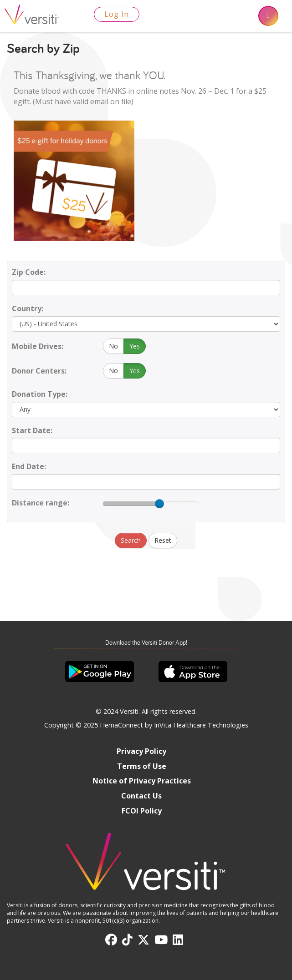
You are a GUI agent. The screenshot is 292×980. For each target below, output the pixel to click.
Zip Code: (29, 272)
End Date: (29, 466)
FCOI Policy (142, 811)
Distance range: (41, 503)
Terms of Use (142, 766)
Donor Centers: (39, 371)
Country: (28, 308)
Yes (135, 346)
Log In (117, 14)
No (113, 346)
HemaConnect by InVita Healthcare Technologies (174, 725)
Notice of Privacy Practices (142, 781)
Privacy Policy (141, 751)
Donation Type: (40, 394)
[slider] (159, 504)
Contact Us (141, 796)
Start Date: (32, 430)
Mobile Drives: (38, 346)
